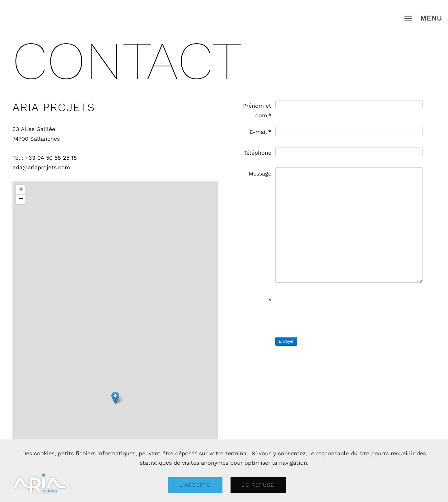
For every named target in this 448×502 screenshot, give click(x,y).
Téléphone (257, 153)
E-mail (260, 132)
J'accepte (195, 485)
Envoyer (286, 341)
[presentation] (323, 306)
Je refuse (258, 485)
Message (260, 174)
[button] (423, 18)
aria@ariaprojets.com (41, 167)
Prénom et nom (257, 110)
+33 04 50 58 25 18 (51, 158)
